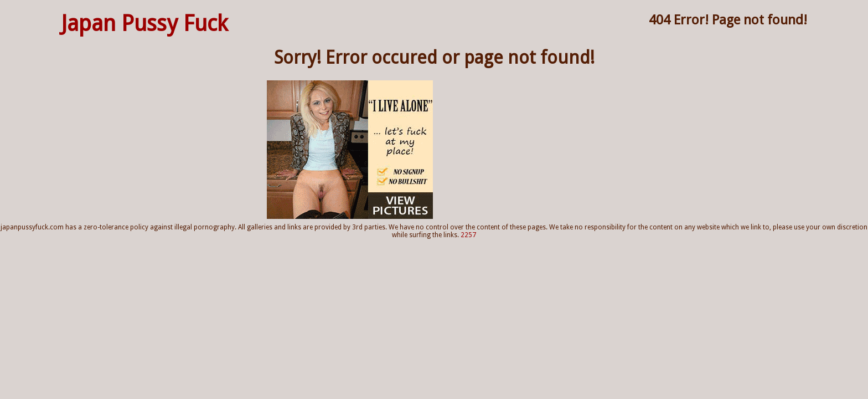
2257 (468, 235)
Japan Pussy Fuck (144, 24)
